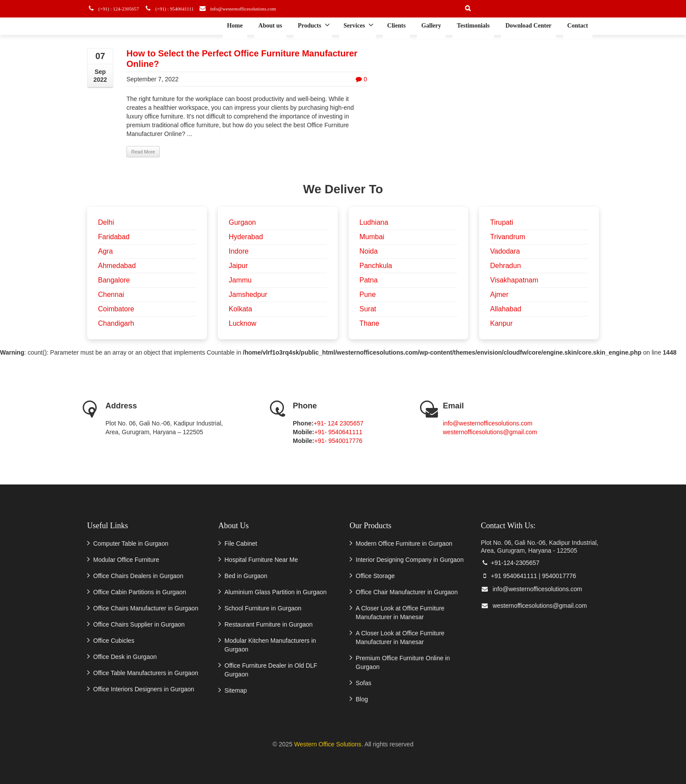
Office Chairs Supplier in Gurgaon (139, 624)
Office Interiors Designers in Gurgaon (144, 689)
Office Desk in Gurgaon (125, 657)
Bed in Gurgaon (246, 576)
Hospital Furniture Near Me (261, 560)
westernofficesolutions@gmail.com (490, 432)
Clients (396, 26)
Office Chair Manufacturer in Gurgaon (407, 592)
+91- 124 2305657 (339, 423)
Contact (578, 26)
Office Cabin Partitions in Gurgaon (140, 592)
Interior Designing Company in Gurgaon (410, 560)
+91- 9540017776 (338, 441)
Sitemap (236, 690)
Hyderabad (246, 237)
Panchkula (376, 266)
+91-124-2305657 (510, 563)
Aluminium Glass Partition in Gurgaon (275, 592)
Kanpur (501, 323)
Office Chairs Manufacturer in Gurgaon (146, 608)
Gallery (431, 26)
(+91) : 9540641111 (176, 9)
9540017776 (559, 576)
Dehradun (505, 266)
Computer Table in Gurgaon (131, 544)
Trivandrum (507, 237)
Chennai (111, 294)
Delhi (106, 222)
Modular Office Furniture (126, 560)
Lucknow (243, 323)
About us (270, 26)
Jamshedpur (248, 294)
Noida (369, 251)
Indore (239, 251)
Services (359, 25)
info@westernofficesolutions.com (249, 9)
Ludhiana (374, 222)
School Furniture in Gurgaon (263, 608)
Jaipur (238, 266)
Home (235, 26)
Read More (143, 152)
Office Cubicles (114, 641)
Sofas (364, 683)
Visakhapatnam (514, 280)
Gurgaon (242, 222)
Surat (368, 309)
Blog (362, 699)
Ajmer (499, 294)
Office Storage (375, 576)
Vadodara (505, 251)
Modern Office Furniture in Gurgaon (404, 544)
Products (314, 25)
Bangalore (114, 280)
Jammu (240, 280)
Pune (368, 294)
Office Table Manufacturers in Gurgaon (146, 673)
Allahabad (506, 309)
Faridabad (114, 237)
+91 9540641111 (509, 576)
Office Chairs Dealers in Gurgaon (138, 576)
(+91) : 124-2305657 (117, 9)
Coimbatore (116, 309)
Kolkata (240, 309)
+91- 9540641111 (338, 432)
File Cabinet (241, 544)
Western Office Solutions (328, 744)
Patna (369, 280)
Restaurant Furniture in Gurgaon (269, 624)
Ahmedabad (117, 266)
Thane (369, 323)
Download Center (528, 26)
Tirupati (502, 222)
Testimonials (473, 26)
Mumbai (372, 237)
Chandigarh (116, 323)
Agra (105, 251)
